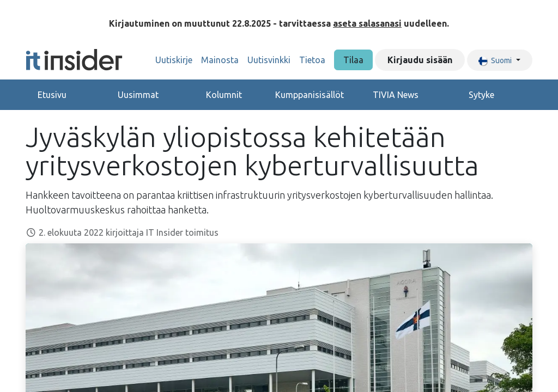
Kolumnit (224, 95)
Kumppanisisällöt (310, 95)
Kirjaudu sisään (420, 60)
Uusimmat (138, 95)
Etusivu (52, 95)
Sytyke (481, 95)
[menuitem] (174, 60)
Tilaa (353, 60)
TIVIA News (396, 95)
